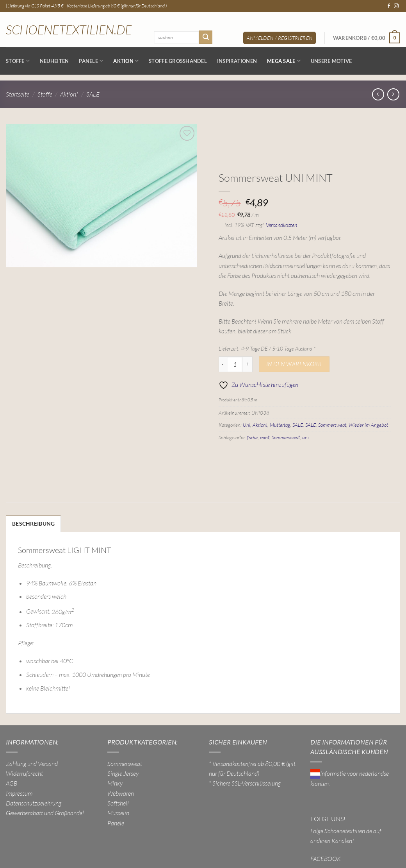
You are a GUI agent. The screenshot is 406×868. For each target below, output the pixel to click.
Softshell (118, 802)
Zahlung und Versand (32, 762)
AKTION (126, 61)
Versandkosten (281, 225)
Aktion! (69, 94)
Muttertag (280, 425)
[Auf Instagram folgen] (396, 6)
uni (305, 437)
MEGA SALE (284, 61)
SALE (93, 94)
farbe (252, 437)
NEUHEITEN (54, 61)
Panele (91, 61)
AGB (12, 782)
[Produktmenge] (235, 364)
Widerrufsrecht (24, 772)
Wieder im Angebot (368, 425)
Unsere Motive (331, 61)
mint (265, 437)
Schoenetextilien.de (69, 30)
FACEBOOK (326, 857)
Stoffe (18, 61)
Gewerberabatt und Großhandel (45, 812)
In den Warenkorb (294, 364)
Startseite (18, 94)
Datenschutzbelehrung (34, 802)
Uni (247, 425)
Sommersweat (332, 425)
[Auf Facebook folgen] (389, 6)
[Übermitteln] (206, 37)
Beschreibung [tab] (32, 523)
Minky (115, 782)
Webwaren (121, 792)
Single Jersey (123, 772)
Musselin (118, 812)
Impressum (19, 792)
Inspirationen (237, 61)
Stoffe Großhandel (178, 61)
